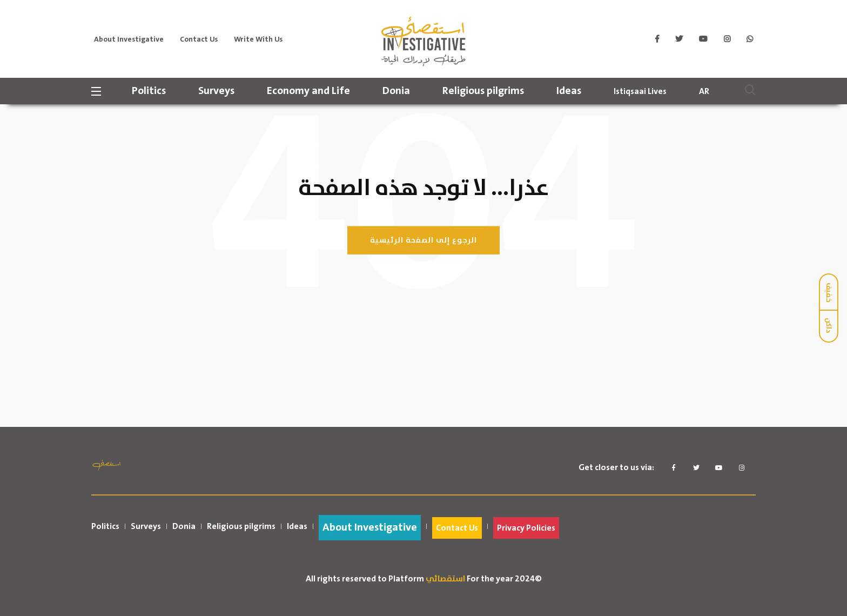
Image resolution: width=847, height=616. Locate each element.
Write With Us (258, 39)
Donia (399, 91)
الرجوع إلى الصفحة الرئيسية (423, 240)
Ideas (572, 91)
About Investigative (129, 39)
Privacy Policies (526, 528)
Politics (152, 91)
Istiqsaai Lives (643, 91)
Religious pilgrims (486, 91)
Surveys (219, 91)
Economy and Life (311, 91)
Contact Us (199, 39)
